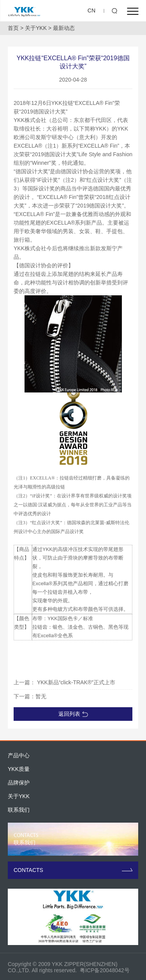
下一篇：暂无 (30, 696)
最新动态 (64, 28)
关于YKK (36, 28)
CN (91, 10)
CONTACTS (73, 870)
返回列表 (73, 714)
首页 (13, 28)
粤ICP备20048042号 (105, 970)
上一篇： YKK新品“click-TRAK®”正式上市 (64, 682)
